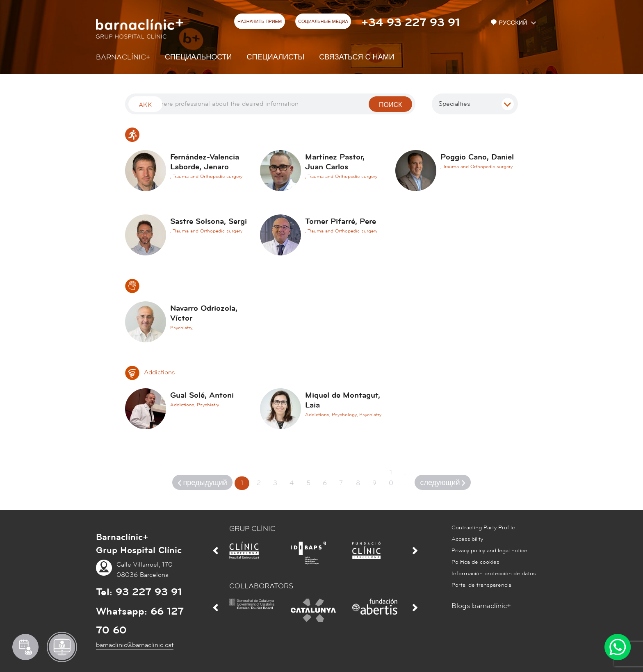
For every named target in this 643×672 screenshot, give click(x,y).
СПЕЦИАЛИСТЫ (276, 57)
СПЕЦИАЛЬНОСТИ (198, 57)
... (405, 478)
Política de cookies (475, 562)
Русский (510, 23)
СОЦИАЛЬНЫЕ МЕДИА (323, 22)
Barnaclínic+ (123, 57)
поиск (390, 105)
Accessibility (467, 539)
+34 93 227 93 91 (410, 23)
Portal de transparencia (481, 585)
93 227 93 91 (149, 592)
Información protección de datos (494, 574)
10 (391, 478)
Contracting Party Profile (483, 528)
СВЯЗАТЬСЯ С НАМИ (357, 57)
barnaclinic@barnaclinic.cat (135, 645)
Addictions (150, 372)
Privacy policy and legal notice (489, 551)
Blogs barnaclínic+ (481, 606)
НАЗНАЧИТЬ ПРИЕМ (260, 22)
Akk (145, 105)
